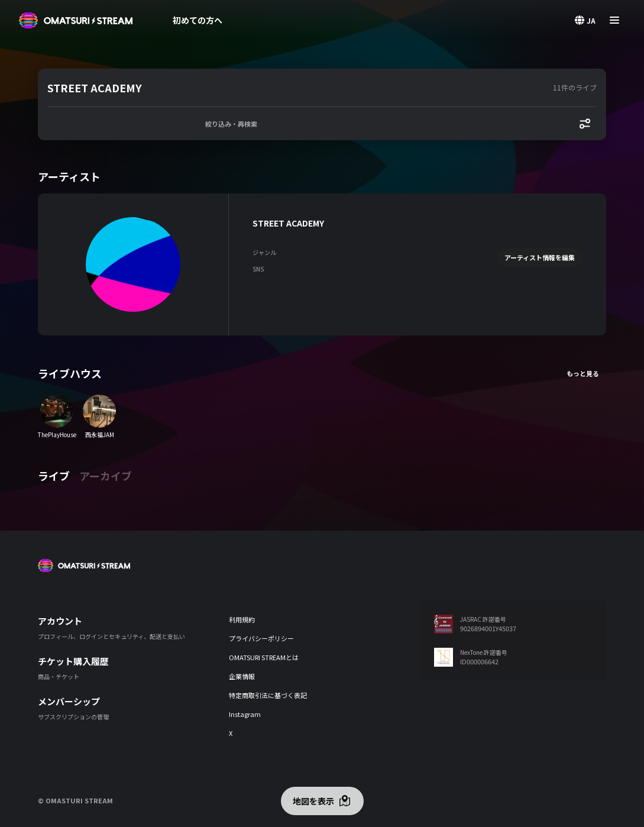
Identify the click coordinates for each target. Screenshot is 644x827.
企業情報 (242, 676)
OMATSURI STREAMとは (264, 657)
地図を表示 (313, 801)
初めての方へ (198, 20)
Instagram (245, 714)
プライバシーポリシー (261, 638)
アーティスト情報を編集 (540, 257)
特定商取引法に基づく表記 (268, 695)
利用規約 (242, 619)
